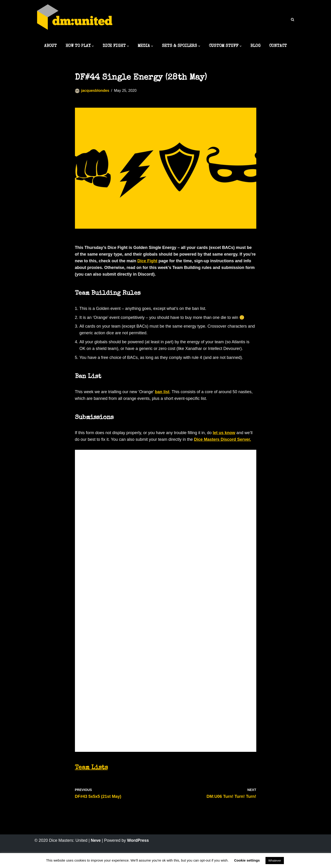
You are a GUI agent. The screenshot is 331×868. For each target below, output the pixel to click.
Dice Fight (147, 261)
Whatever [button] (275, 861)
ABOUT (50, 46)
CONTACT (278, 46)
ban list (162, 392)
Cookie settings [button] (247, 860)
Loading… (158, 600)
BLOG (255, 46)
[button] (93, 46)
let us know (224, 433)
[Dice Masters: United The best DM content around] (75, 20)
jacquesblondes (95, 90)
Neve (96, 840)
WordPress (138, 840)
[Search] (292, 19)
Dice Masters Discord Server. (223, 439)
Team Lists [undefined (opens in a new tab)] (91, 768)
